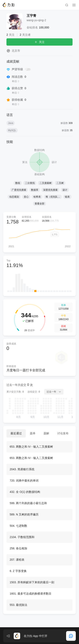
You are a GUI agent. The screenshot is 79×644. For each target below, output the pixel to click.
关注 (39, 42)
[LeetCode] (8, 5)
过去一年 (54, 392)
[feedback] (71, 636)
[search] (67, 5)
